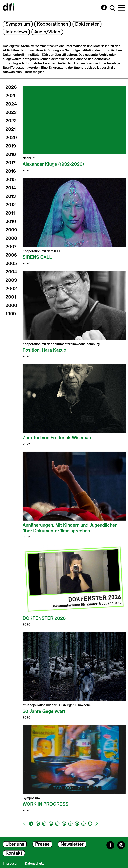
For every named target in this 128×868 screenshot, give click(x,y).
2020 (11, 138)
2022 (11, 121)
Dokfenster (87, 24)
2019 (11, 146)
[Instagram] (121, 845)
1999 (11, 314)
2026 (11, 87)
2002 (11, 289)
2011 (10, 213)
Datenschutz (34, 863)
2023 (11, 112)
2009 (11, 230)
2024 (11, 104)
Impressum (11, 863)
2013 (11, 196)
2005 (11, 263)
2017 (11, 163)
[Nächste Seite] (96, 824)
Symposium (18, 24)
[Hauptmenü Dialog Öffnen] (122, 8)
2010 (11, 221)
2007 (11, 247)
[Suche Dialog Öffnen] (112, 8)
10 (90, 824)
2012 (11, 205)
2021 (11, 129)
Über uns (15, 844)
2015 (11, 179)
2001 (11, 297)
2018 (11, 154)
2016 (11, 171)
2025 (11, 96)
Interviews (16, 32)
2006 (11, 255)
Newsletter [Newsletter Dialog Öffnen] (72, 844)
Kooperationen (53, 24)
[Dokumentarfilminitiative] (9, 8)
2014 (11, 188)
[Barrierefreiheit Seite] (104, 7)
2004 (11, 272)
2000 (11, 305)
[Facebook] (110, 845)
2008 (11, 238)
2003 (11, 280)
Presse (42, 844)
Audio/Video (47, 32)
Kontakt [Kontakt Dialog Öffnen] (14, 853)
